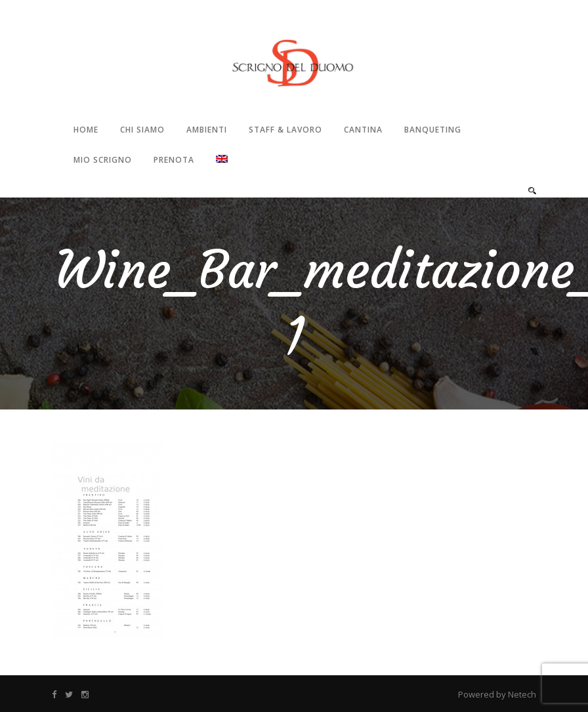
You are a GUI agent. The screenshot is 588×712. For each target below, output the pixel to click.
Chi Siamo (142, 130)
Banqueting (433, 130)
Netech (522, 694)
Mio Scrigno (103, 160)
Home (86, 130)
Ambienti (207, 130)
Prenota (174, 160)
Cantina (363, 130)
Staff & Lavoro (285, 130)
